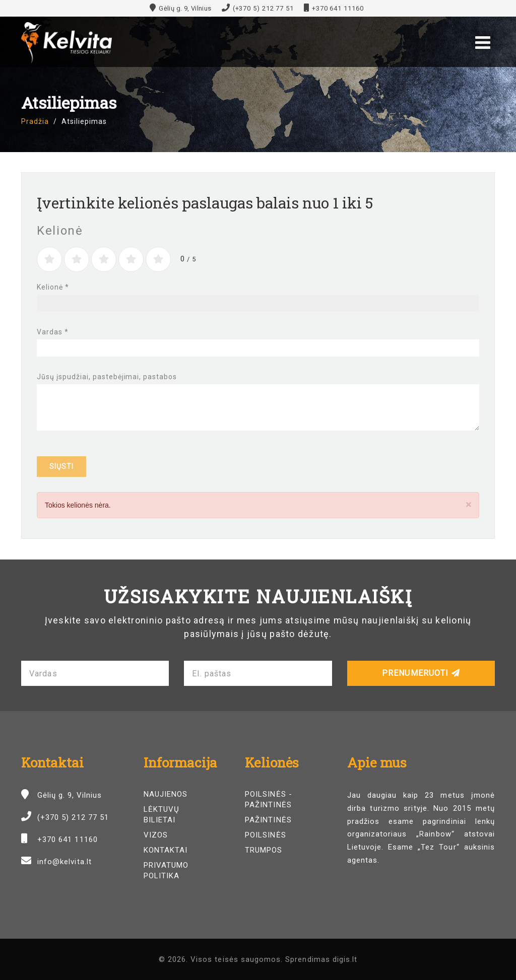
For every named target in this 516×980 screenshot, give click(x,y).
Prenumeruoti (421, 673)
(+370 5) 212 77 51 (263, 8)
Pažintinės (268, 820)
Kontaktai (166, 850)
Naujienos (166, 794)
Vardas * (53, 332)
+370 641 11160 (338, 8)
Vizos (156, 835)
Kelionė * (53, 287)
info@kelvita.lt (64, 862)
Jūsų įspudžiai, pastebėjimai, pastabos (107, 377)
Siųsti (61, 466)
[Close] (469, 505)
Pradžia (35, 121)
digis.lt (345, 959)
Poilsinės (265, 835)
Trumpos (264, 850)
